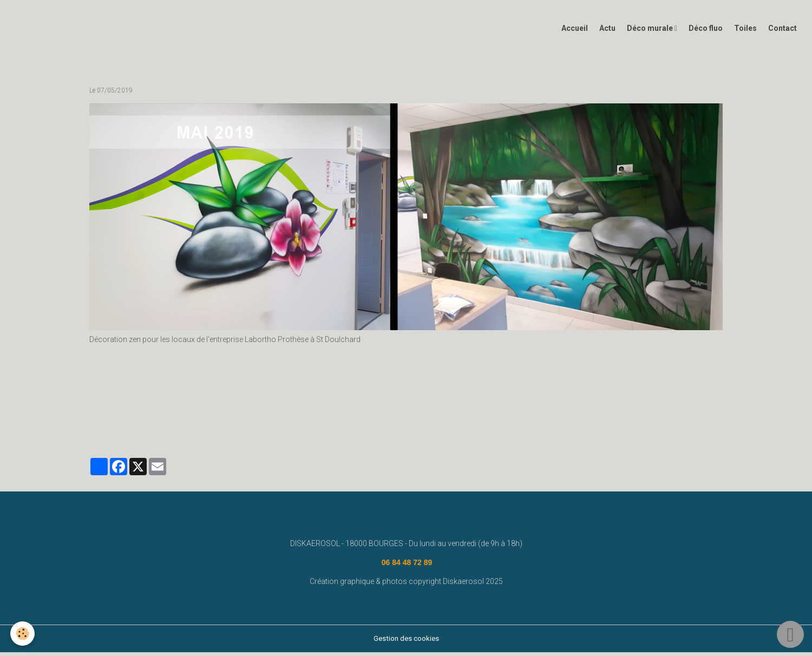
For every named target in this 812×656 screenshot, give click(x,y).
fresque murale (195, 430)
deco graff (291, 430)
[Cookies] (23, 634)
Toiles (745, 32)
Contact (782, 32)
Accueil (575, 32)
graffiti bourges (341, 430)
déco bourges (485, 430)
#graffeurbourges (607, 430)
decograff (391, 430)
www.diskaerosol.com (127, 430)
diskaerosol (247, 430)
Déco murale (651, 32)
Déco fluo (706, 32)
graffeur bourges (543, 430)
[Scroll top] (790, 634)
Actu (607, 32)
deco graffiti (435, 430)
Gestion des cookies (406, 642)
